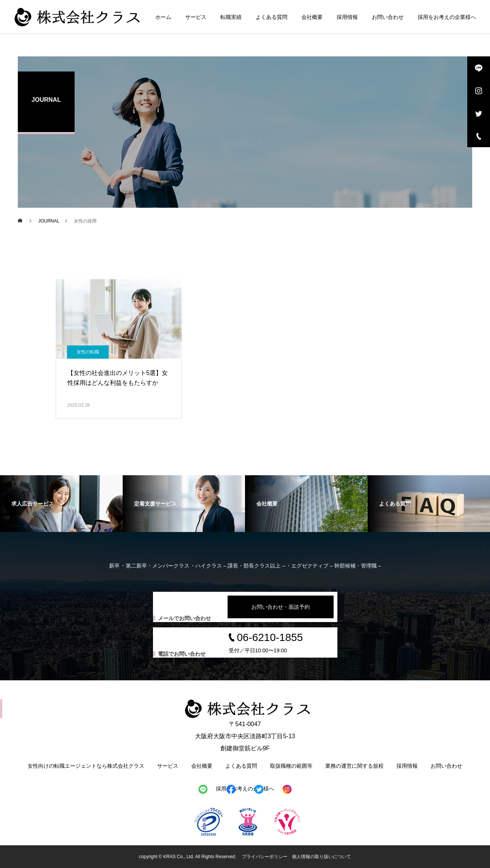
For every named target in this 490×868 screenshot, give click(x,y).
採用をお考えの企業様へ (447, 17)
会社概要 (312, 17)
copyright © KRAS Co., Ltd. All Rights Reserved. (188, 857)
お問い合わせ (388, 17)
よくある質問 (272, 17)
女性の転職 (88, 352)
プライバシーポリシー (265, 857)
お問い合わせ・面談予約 (281, 607)
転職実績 (231, 17)
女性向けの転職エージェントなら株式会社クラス (86, 766)
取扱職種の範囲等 (291, 766)
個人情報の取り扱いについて (321, 857)
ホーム (163, 17)
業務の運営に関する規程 (354, 766)
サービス (196, 17)
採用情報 (347, 17)
